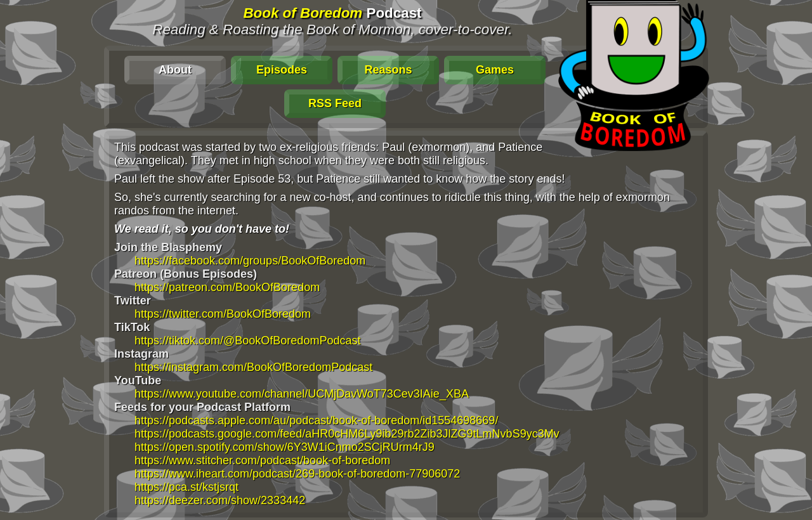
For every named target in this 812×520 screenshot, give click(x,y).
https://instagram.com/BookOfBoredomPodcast (253, 367)
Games (495, 70)
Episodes (282, 70)
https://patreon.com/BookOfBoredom (227, 287)
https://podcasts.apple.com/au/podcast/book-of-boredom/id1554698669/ (316, 420)
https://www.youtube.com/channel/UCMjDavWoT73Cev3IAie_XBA (302, 394)
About (175, 70)
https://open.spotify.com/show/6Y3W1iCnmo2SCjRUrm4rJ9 (285, 447)
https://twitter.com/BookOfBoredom (223, 314)
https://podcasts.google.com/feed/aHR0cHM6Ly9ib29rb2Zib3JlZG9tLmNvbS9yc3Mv (347, 434)
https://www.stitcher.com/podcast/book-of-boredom (262, 460)
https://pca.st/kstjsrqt (187, 487)
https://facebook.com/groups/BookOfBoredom (250, 261)
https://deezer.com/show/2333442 (220, 500)
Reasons (388, 70)
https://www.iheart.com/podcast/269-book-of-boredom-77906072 (297, 474)
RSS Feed (335, 103)
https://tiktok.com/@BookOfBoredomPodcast (247, 341)
